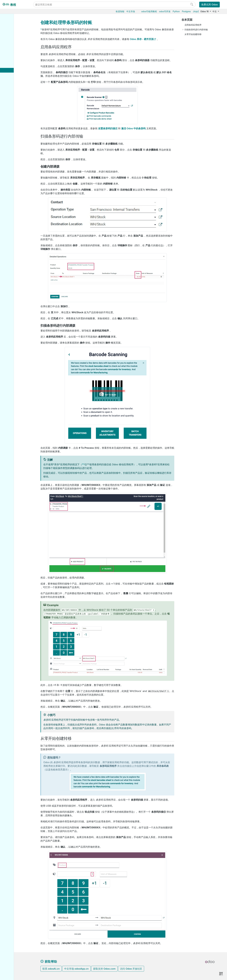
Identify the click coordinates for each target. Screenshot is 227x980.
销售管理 (12, 33)
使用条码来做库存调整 (22, 63)
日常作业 (14, 56)
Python (176, 11)
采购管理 (12, 29)
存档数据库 (13, 179)
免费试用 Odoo (209, 5)
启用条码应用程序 (193, 25)
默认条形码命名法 (21, 84)
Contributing (14, 219)
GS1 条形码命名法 (21, 89)
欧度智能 (120, 11)
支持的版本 (13, 183)
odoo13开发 (165, 11)
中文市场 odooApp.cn (76, 969)
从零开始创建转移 (193, 34)
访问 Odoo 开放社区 (131, 969)
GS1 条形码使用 (20, 94)
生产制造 (12, 42)
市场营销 (12, 126)
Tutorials (12, 204)
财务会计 (12, 112)
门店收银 (12, 107)
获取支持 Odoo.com (104, 969)
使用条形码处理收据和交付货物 (22, 70)
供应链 (11, 98)
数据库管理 (13, 151)
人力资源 (12, 117)
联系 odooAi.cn (51, 969)
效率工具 (12, 135)
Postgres (186, 11)
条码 (10, 47)
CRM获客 (12, 121)
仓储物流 (12, 38)
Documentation (15, 229)
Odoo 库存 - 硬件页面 (142, 39)
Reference (13, 213)
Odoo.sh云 (13, 165)
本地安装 (12, 169)
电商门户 (12, 103)
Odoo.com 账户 (15, 192)
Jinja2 (196, 11)
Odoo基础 (13, 24)
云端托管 (12, 156)
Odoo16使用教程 (16, 19)
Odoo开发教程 (15, 199)
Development (14, 224)
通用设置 (12, 144)
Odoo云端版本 (15, 160)
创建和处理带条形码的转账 (22, 78)
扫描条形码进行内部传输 (196, 29)
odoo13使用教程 (149, 11)
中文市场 (131, 11)
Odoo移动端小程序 (17, 188)
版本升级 (12, 174)
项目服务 (12, 130)
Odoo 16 (205, 11)
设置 (12, 52)
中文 (215, 11)
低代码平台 (13, 140)
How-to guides (15, 208)
